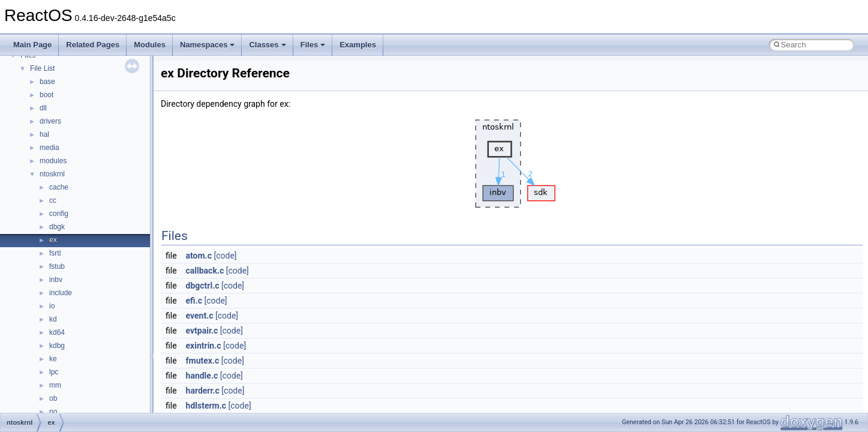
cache (59, 187)
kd (53, 319)
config (59, 214)
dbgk (57, 227)
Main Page (32, 45)
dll (43, 108)
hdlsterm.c (206, 406)
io (52, 306)
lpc (54, 372)
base (47, 82)
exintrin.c (204, 346)
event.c (200, 316)
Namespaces (208, 45)
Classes (267, 45)
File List (42, 68)
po (53, 412)
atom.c (199, 256)
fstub (57, 266)
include (61, 293)
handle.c (202, 376)
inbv (56, 280)
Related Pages (93, 45)
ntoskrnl (52, 174)
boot (46, 95)
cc (53, 200)
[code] (225, 256)
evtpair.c (202, 331)
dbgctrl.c (203, 286)
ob (53, 398)
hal (44, 134)
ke (53, 359)
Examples (358, 45)
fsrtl (55, 253)
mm (55, 385)
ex (53, 240)
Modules (150, 45)
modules (53, 161)
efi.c (194, 301)
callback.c (205, 271)
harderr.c (203, 391)
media (49, 148)
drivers (50, 121)
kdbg (57, 346)
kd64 (57, 332)
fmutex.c (203, 361)
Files (313, 45)
